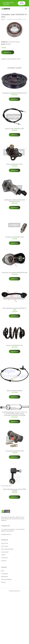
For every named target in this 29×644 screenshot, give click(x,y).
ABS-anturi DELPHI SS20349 (14, 391)
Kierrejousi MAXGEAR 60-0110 (14, 345)
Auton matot (5, 546)
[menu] (26, 9)
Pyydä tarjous (22, 3)
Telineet (3, 555)
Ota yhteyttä (5, 574)
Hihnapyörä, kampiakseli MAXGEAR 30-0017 (15, 93)
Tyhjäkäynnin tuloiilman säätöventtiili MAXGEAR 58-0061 (14, 201)
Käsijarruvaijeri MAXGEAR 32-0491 (14, 129)
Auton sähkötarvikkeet (7, 549)
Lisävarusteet (5, 552)
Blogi (3, 571)
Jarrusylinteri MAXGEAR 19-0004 (15, 451)
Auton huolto (5, 543)
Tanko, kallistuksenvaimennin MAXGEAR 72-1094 (15, 309)
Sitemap (3, 582)
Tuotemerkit (11, 42)
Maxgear (17, 42)
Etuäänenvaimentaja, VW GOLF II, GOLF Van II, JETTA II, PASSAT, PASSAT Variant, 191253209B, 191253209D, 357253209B (15, 414)
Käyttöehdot (5, 577)
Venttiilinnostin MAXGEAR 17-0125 (14, 237)
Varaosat (4, 561)
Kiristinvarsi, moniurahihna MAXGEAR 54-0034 (15, 273)
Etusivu (3, 19)
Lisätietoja (8, 52)
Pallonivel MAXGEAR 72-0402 (14, 164)
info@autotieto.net (6, 534)
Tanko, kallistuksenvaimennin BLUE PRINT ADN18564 (15, 490)
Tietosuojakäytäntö (6, 579)
